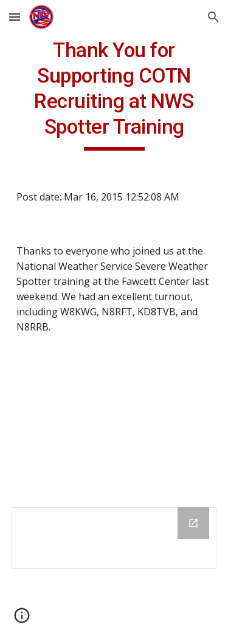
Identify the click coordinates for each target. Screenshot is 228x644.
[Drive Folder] (114, 538)
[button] (15, 17)
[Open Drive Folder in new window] (193, 523)
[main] (114, 94)
